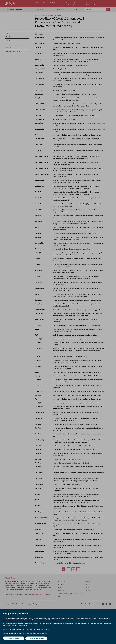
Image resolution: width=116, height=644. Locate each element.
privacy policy (12, 630)
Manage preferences (10, 634)
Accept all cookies (13, 639)
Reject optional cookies (36, 639)
